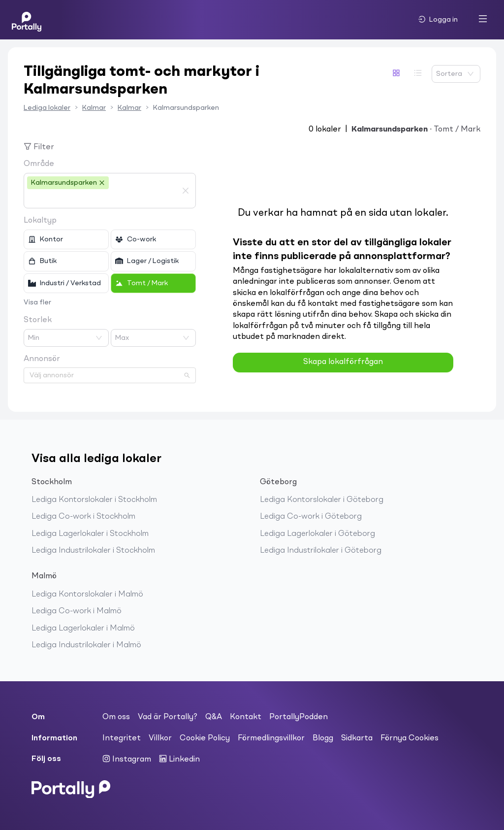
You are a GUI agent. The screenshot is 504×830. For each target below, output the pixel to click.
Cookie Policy (205, 738)
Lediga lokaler (47, 108)
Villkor (160, 738)
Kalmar (94, 108)
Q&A (214, 717)
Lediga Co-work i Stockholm (83, 517)
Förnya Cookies (409, 738)
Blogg (323, 738)
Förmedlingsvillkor (271, 738)
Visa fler (37, 302)
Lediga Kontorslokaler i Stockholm (94, 500)
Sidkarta (357, 738)
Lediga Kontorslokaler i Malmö (87, 595)
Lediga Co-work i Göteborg (311, 517)
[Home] (27, 20)
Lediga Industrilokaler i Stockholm (93, 551)
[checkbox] (66, 239)
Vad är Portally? (168, 717)
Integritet (122, 738)
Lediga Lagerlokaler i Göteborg (317, 534)
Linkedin (179, 759)
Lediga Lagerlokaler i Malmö (83, 629)
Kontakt (246, 717)
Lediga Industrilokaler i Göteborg (321, 551)
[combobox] (102, 199)
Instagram (127, 759)
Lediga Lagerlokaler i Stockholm (90, 534)
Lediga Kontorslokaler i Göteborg (322, 500)
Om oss (116, 717)
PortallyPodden (299, 717)
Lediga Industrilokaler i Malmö (86, 645)
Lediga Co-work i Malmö (77, 611)
